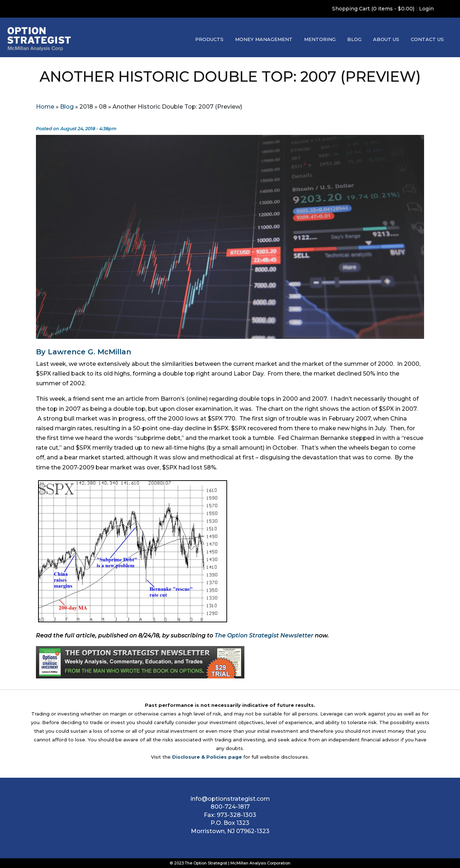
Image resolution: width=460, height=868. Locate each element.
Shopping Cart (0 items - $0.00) (373, 9)
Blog (354, 39)
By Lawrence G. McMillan (84, 352)
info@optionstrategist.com (230, 799)
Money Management (264, 39)
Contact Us (427, 39)
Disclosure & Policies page (207, 757)
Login (426, 9)
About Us (386, 39)
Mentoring (320, 39)
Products (209, 39)
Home (45, 107)
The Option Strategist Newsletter (264, 635)
